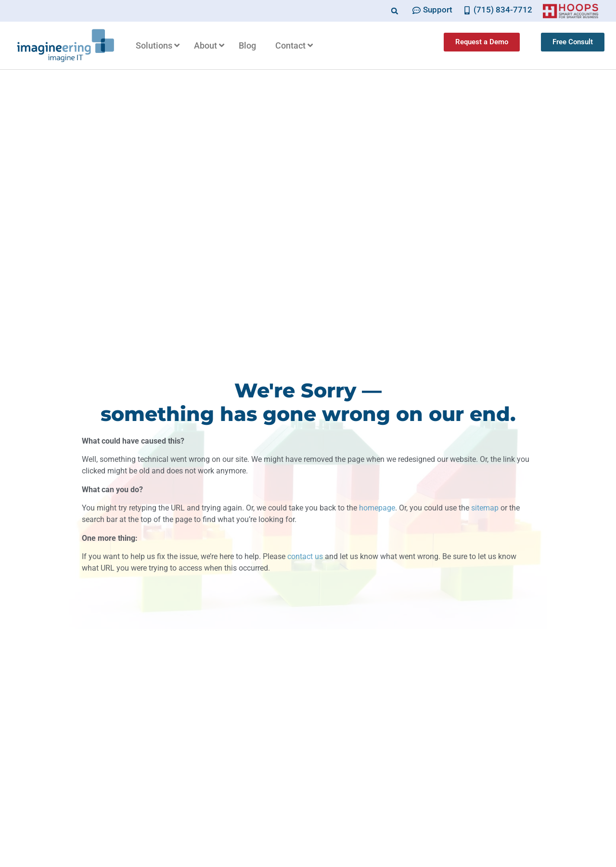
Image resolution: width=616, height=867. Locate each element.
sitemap (485, 508)
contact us (305, 556)
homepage (377, 508)
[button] (395, 11)
